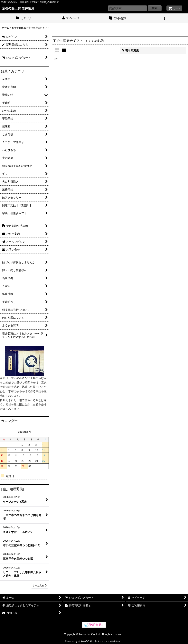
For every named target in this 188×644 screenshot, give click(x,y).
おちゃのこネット (88, 641)
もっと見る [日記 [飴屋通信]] (40, 586)
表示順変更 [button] (130, 50)
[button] (164, 19)
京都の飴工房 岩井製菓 (18, 8)
